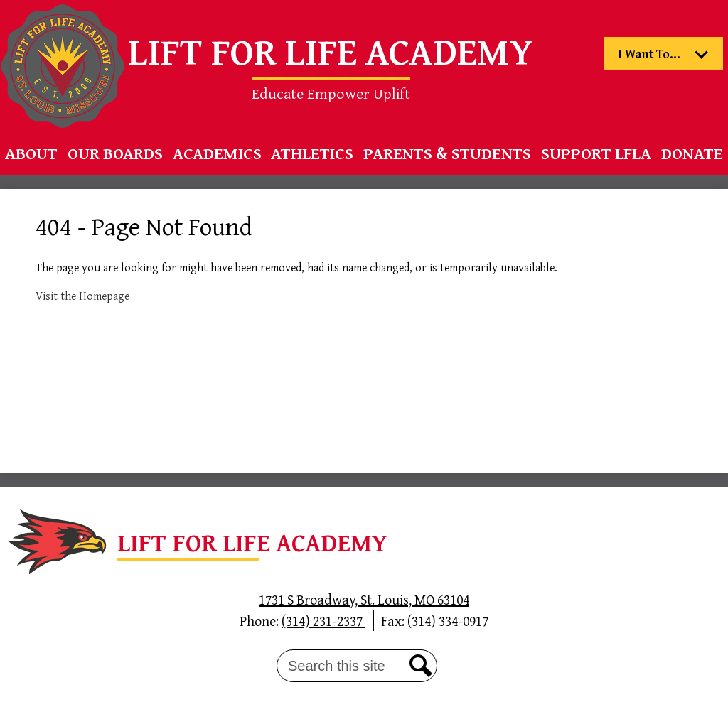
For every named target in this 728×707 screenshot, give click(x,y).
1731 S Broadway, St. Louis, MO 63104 (364, 599)
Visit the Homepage (82, 296)
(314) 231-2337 (323, 621)
